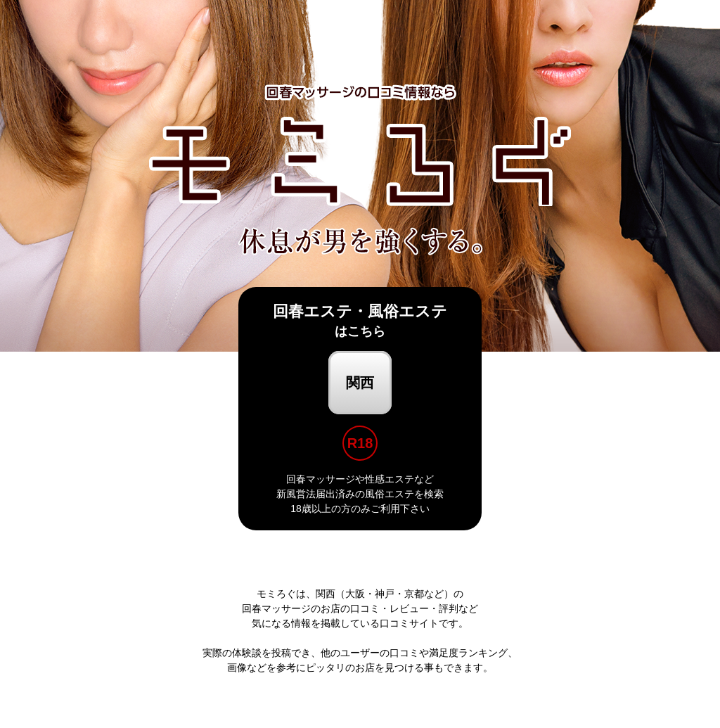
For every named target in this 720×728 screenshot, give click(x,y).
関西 (360, 383)
